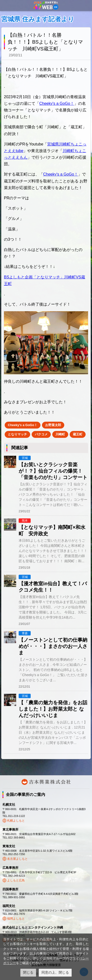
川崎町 (60, 434)
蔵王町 (78, 434)
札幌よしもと (16, 821)
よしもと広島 (16, 880)
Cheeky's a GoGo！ (57, 103)
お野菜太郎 (53, 425)
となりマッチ (17, 434)
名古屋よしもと (17, 859)
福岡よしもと (16, 919)
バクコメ (41, 434)
